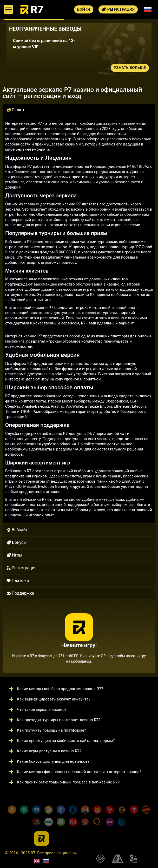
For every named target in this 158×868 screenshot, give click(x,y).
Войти (84, 9)
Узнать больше (130, 68)
